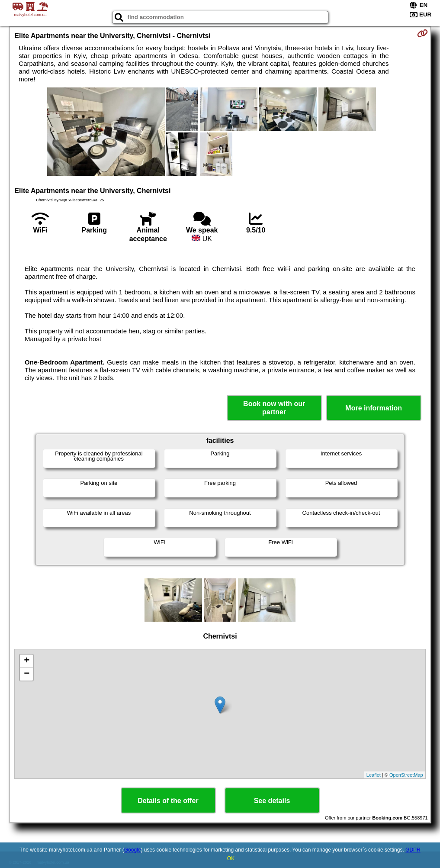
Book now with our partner (274, 408)
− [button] (27, 674)
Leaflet (374, 775)
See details (272, 801)
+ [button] (27, 661)
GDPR (413, 850)
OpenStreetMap (406, 775)
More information (374, 408)
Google (133, 850)
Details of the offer (168, 801)
